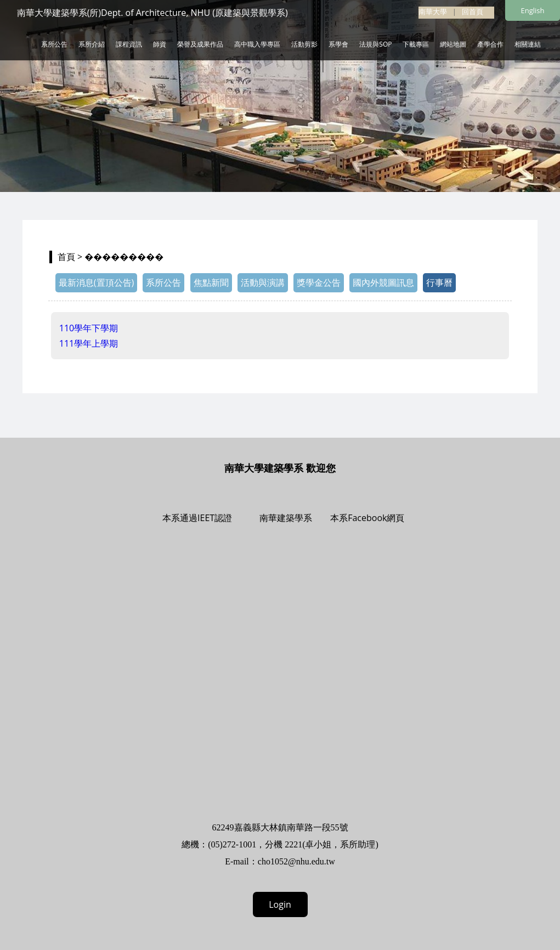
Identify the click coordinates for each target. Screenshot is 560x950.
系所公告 (54, 44)
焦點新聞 (211, 282)
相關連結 (528, 44)
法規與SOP (375, 44)
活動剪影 (304, 44)
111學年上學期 (89, 343)
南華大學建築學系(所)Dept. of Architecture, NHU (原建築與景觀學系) (152, 13)
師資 (160, 44)
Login (280, 904)
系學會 (338, 44)
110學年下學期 (89, 328)
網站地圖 (453, 44)
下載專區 (416, 44)
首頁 (66, 257)
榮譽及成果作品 (200, 44)
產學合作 (490, 44)
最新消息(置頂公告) (96, 282)
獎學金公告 (319, 282)
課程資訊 (129, 44)
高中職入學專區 (257, 44)
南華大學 (433, 12)
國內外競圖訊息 (383, 282)
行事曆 (439, 282)
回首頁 (473, 12)
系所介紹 (92, 44)
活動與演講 (263, 282)
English (533, 10)
